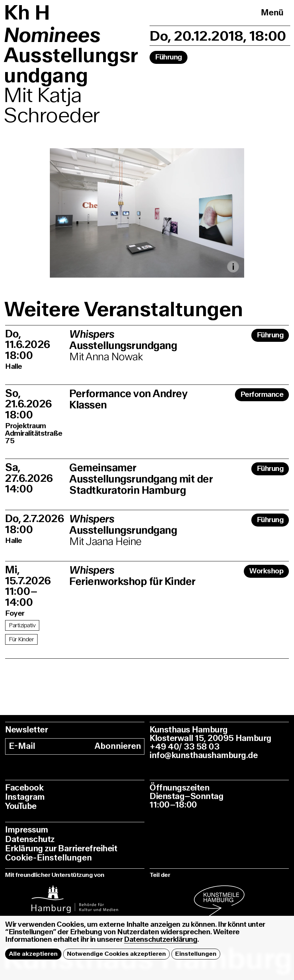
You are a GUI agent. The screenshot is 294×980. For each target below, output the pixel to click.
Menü (272, 13)
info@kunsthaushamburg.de (204, 755)
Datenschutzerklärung (161, 940)
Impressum (27, 830)
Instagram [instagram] (25, 797)
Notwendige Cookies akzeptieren (116, 954)
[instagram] (75, 895)
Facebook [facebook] (24, 788)
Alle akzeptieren (33, 954)
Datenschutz (30, 839)
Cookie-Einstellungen (48, 858)
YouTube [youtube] (21, 806)
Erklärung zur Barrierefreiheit (61, 849)
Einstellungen (196, 954)
